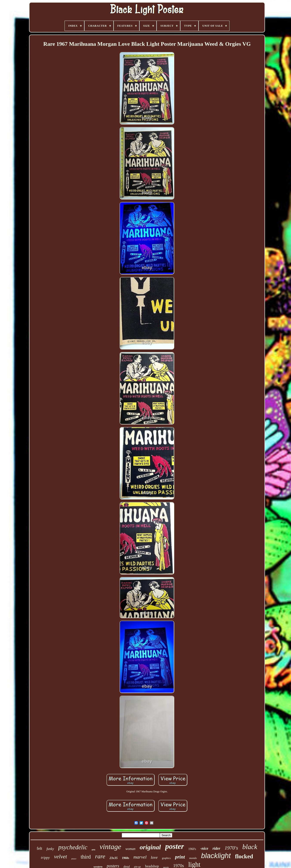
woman (130, 849)
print (180, 857)
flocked (244, 856)
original (150, 847)
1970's (231, 848)
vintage (110, 847)
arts (93, 850)
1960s (125, 858)
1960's (192, 849)
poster (175, 846)
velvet (61, 857)
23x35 (114, 858)
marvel (140, 857)
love (154, 857)
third (86, 857)
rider (216, 848)
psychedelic (73, 847)
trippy (45, 858)
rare (100, 856)
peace (74, 859)
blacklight (216, 856)
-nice (204, 848)
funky (50, 849)
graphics (166, 858)
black (250, 847)
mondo (193, 858)
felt (39, 848)
